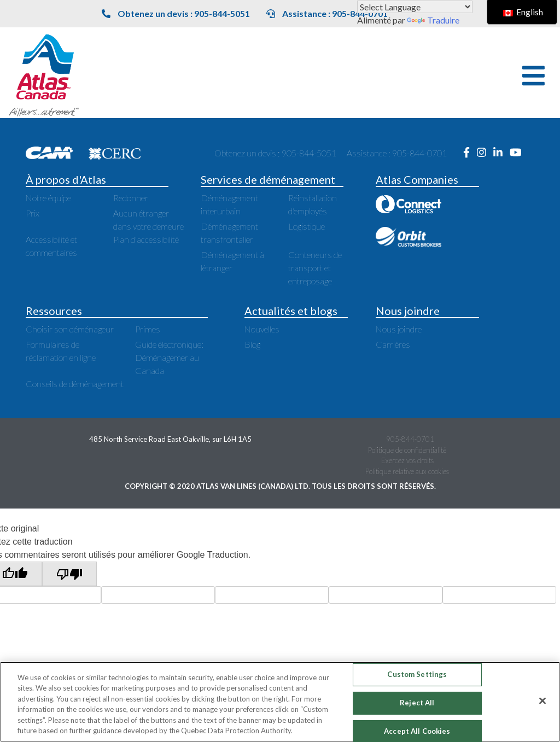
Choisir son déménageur (70, 329)
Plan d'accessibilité (146, 239)
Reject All (417, 703)
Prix (33, 213)
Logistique (307, 226)
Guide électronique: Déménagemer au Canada (169, 357)
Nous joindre (399, 329)
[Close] (542, 701)
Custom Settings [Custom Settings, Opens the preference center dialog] (417, 675)
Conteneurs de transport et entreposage (315, 268)
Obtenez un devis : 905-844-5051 (176, 13)
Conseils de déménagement (75, 384)
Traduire (433, 20)
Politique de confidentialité (407, 450)
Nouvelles (262, 329)
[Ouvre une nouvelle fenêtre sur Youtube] (518, 153)
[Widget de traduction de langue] (415, 7)
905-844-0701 (410, 439)
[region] (280, 702)
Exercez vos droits (407, 460)
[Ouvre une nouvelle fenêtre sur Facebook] (470, 153)
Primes (148, 329)
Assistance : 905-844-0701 (327, 13)
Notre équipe (48, 198)
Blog (252, 344)
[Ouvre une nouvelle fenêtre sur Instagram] (485, 153)
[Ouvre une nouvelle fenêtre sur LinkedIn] (501, 153)
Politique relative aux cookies (407, 471)
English (523, 12)
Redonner (131, 198)
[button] (533, 76)
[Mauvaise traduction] (69, 574)
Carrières (393, 344)
